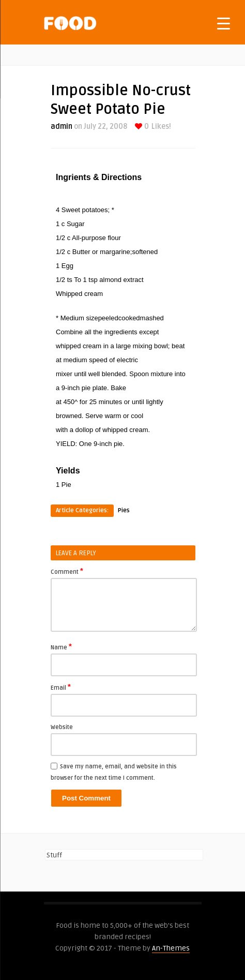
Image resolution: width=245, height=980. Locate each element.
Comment (67, 571)
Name (61, 647)
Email (61, 687)
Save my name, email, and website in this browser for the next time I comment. (114, 772)
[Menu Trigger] (224, 23)
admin (62, 127)
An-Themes (171, 948)
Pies (124, 510)
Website (62, 727)
